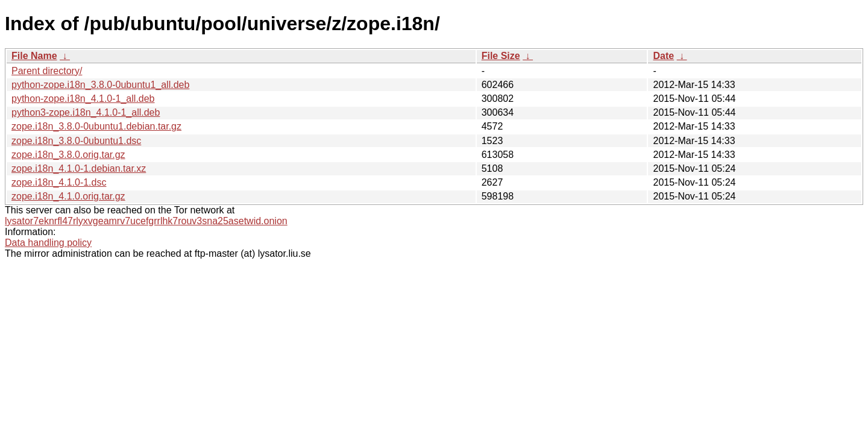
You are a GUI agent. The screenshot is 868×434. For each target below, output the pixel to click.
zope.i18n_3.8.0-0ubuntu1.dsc (76, 141)
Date (663, 56)
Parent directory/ (47, 71)
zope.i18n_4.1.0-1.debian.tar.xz (79, 168)
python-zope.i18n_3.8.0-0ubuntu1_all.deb (100, 85)
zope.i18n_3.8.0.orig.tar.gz (68, 155)
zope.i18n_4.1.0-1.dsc (59, 182)
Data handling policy (48, 243)
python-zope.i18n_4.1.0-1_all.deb (83, 99)
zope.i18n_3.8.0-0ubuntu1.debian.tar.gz (96, 126)
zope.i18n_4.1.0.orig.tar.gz (68, 196)
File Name (34, 56)
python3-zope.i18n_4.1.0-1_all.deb (86, 112)
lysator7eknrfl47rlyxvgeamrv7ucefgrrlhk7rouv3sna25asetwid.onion (146, 221)
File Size (501, 56)
